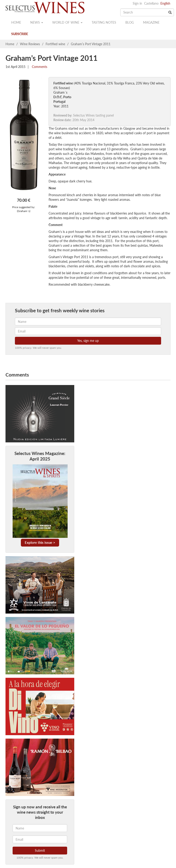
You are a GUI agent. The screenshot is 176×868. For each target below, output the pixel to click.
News (37, 22)
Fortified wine (55, 44)
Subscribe (20, 34)
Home (16, 22)
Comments (39, 67)
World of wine (67, 22)
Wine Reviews (30, 44)
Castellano (151, 3)
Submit (40, 850)
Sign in (137, 3)
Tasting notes (104, 22)
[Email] (40, 839)
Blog (130, 22)
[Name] (40, 828)
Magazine (151, 22)
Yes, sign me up (88, 341)
